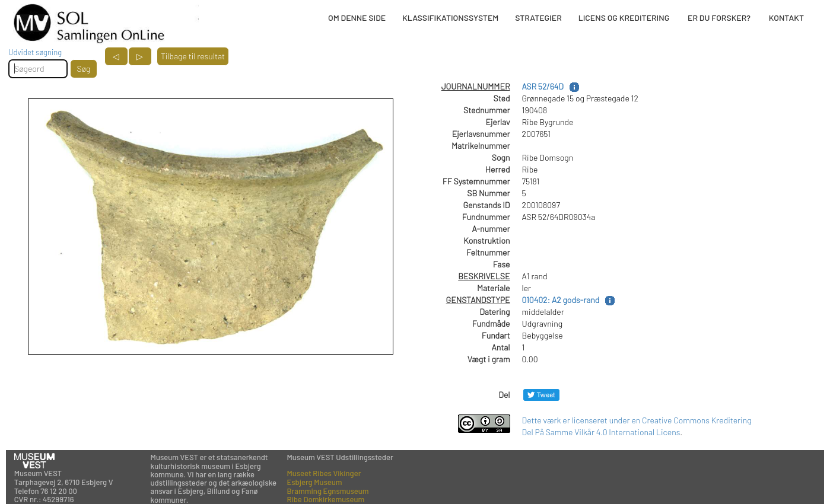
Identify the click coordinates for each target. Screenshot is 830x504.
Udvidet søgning (35, 52)
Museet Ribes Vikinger (324, 473)
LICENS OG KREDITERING (624, 17)
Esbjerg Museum (314, 482)
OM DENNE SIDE (357, 17)
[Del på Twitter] (541, 395)
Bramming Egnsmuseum (327, 491)
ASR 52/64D (543, 86)
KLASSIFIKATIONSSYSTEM (450, 17)
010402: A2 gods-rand (561, 300)
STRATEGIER (538, 17)
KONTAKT (786, 17)
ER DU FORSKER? (719, 17)
